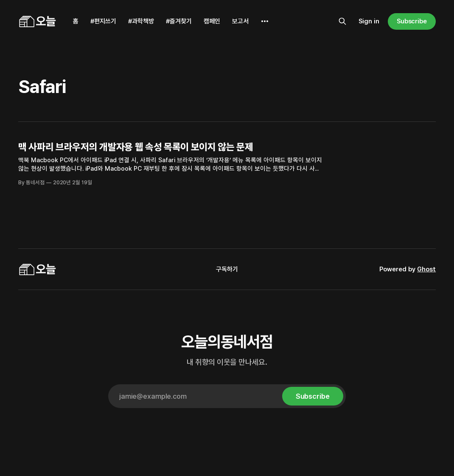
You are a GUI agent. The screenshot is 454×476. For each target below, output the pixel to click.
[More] (265, 21)
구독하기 (227, 269)
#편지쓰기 (103, 21)
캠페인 (212, 21)
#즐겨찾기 (179, 21)
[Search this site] (342, 21)
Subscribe (412, 21)
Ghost (426, 269)
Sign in (369, 21)
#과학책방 (141, 21)
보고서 (240, 21)
